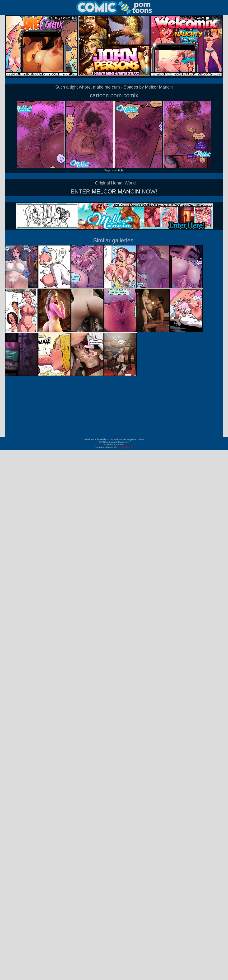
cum (115, 170)
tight (121, 170)
